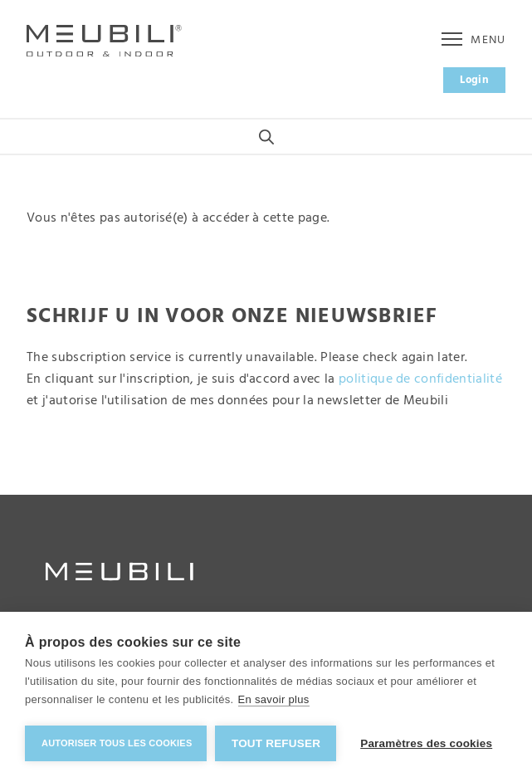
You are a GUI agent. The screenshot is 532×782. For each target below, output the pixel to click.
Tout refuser (276, 743)
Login (474, 80)
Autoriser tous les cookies (117, 743)
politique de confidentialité (420, 379)
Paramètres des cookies (426, 743)
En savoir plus (274, 699)
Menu (473, 40)
